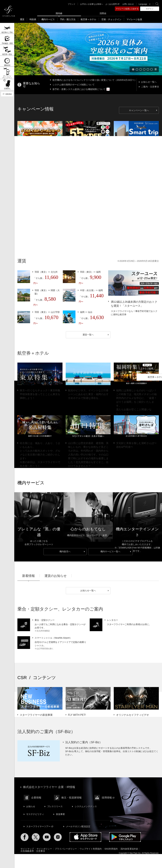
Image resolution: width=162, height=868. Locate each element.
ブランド (72, 4)
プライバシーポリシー (66, 849)
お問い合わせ (128, 4)
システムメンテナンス (86, 806)
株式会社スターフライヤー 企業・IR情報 (49, 787)
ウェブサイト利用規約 (91, 849)
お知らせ (31, 806)
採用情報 (108, 798)
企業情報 (36, 798)
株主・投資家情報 (72, 798)
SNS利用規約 (111, 849)
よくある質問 (112, 4)
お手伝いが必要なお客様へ (92, 4)
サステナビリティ (35, 814)
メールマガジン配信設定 (78, 826)
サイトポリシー (44, 849)
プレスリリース (55, 806)
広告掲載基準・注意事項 (33, 851)
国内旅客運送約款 (129, 849)
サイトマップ (27, 849)
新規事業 (60, 814)
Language (143, 4)
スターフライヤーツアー (40, 826)
